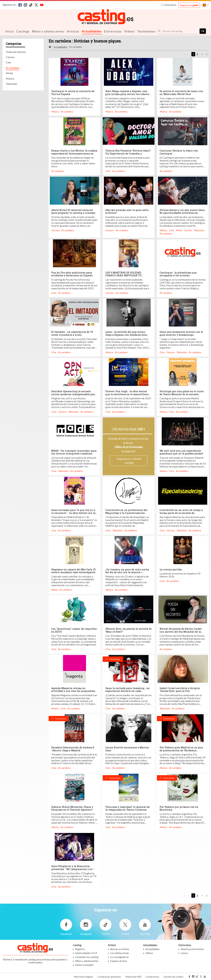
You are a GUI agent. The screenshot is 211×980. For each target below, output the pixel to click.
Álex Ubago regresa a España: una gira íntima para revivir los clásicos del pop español (128, 94)
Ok (203, 31)
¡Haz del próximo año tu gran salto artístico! (127, 211)
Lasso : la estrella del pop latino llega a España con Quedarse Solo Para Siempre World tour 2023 (126, 334)
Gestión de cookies (173, 976)
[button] (206, 5)
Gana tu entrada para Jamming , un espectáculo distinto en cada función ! (128, 691)
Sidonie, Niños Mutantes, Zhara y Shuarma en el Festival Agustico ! (72, 808)
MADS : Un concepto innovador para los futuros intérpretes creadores (74, 452)
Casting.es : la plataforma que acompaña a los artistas (178, 274)
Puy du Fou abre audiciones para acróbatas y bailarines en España (72, 274)
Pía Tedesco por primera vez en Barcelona (179, 808)
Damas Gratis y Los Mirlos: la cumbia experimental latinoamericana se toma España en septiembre (74, 153)
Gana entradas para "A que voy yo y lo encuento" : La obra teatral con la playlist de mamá (73, 513)
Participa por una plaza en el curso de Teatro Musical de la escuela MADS (182, 394)
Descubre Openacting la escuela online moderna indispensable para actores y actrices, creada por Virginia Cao (74, 395)
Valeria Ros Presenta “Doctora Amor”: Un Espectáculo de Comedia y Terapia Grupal (128, 153)
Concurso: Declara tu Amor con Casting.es (179, 152)
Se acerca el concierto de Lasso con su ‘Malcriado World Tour (181, 92)
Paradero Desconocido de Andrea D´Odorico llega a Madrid (73, 749)
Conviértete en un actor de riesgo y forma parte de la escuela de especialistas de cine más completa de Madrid (182, 514)
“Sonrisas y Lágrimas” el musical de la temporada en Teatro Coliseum (128, 808)
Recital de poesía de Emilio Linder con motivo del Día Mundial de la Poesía (181, 631)
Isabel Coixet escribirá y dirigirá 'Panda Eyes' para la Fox (180, 689)
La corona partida (171, 569)
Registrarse (189, 5)
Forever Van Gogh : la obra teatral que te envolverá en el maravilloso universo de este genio (127, 394)
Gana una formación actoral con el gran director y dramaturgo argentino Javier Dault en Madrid (181, 334)
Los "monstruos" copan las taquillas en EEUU (74, 630)
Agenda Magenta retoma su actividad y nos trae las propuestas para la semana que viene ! (73, 691)
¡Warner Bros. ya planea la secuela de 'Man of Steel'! (128, 630)
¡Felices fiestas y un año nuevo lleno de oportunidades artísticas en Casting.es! (182, 212)
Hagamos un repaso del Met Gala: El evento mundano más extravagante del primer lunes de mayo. (74, 572)
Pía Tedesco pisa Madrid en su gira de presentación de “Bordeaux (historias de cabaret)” (181, 750)
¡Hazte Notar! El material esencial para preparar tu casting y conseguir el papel (74, 212)
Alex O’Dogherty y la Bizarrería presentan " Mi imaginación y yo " (73, 867)
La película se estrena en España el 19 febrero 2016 (180, 575)
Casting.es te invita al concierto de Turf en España (73, 92)
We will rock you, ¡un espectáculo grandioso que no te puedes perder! (181, 452)
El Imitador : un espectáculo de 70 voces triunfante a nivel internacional (72, 334)
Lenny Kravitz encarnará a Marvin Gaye (127, 749)
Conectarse (169, 5)
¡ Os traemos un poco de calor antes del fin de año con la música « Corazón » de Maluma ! (127, 572)
